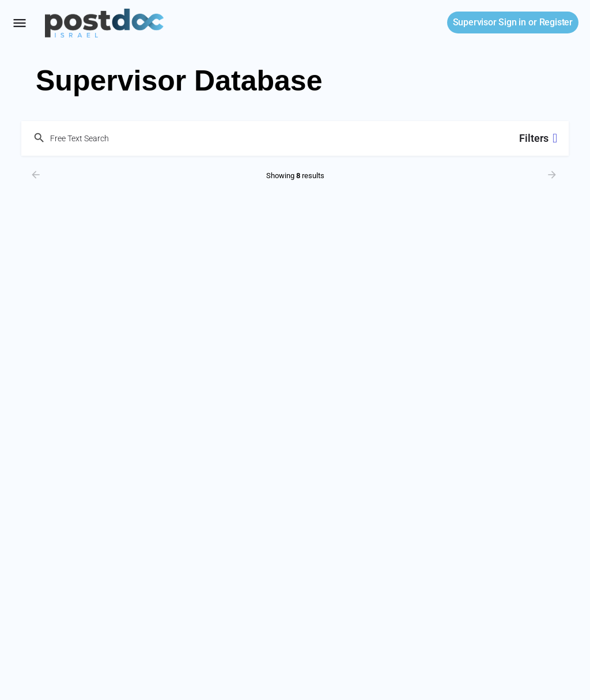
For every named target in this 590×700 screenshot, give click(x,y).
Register (556, 22)
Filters (538, 138)
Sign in (489, 22)
